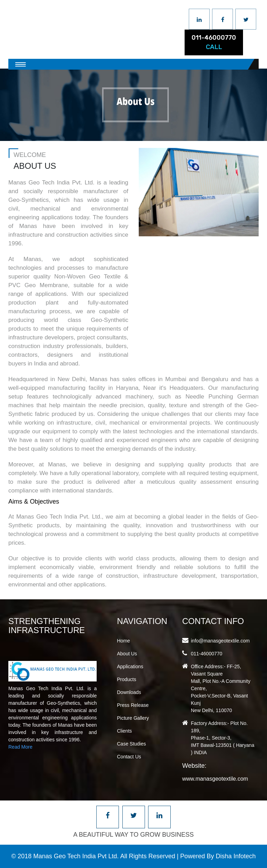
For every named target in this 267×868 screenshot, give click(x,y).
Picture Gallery (133, 718)
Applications (130, 666)
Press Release (133, 705)
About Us (127, 654)
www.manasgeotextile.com (215, 779)
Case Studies (132, 744)
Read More (20, 747)
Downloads (129, 692)
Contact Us (129, 757)
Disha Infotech (236, 856)
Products (127, 679)
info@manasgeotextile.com (220, 641)
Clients (125, 731)
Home (124, 641)
